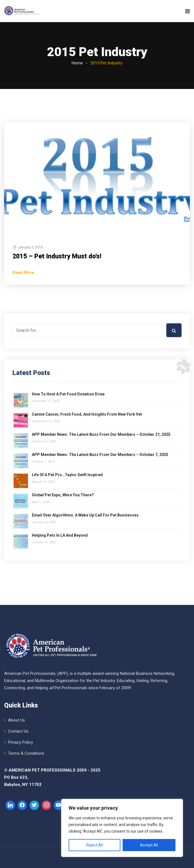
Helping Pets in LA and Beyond (60, 535)
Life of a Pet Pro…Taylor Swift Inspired (67, 475)
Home (77, 63)
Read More (23, 272)
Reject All (95, 845)
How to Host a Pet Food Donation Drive (68, 394)
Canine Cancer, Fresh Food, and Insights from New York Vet (87, 414)
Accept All (149, 845)
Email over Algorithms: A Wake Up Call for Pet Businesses (85, 515)
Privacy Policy (20, 742)
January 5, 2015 (30, 247)
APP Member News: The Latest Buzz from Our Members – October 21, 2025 (101, 434)
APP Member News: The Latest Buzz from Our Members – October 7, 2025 (100, 455)
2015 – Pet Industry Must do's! (57, 256)
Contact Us (18, 731)
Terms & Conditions (26, 753)
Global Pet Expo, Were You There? (63, 495)
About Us (16, 720)
